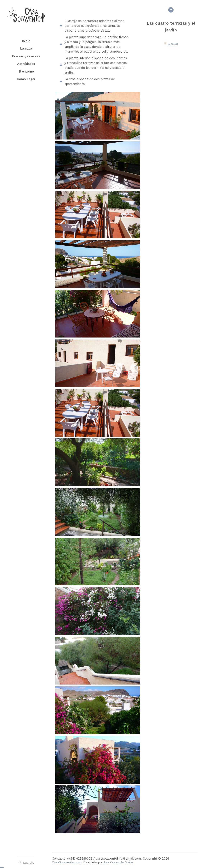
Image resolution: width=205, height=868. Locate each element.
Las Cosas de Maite (118, 862)
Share (171, 10)
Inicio (26, 41)
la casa (173, 44)
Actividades (26, 64)
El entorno (26, 71)
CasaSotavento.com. (68, 862)
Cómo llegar (26, 79)
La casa (26, 48)
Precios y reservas (26, 56)
